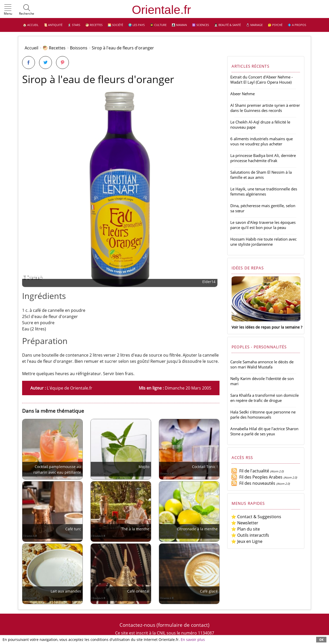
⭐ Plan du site (245, 529)
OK (321, 639)
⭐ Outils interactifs (250, 535)
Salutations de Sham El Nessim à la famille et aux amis (261, 175)
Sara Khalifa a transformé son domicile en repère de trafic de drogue (264, 398)
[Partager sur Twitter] (45, 63)
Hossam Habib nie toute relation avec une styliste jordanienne (263, 242)
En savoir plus (193, 639)
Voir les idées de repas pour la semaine (266, 327)
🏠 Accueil (31, 25)
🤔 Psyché (275, 25)
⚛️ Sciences (200, 25)
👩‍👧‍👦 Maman (179, 25)
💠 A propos (297, 25)
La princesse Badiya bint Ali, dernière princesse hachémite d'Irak (263, 158)
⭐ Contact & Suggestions (256, 517)
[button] (8, 10)
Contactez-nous (137, 625)
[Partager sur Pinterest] (62, 63)
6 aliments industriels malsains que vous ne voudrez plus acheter (262, 141)
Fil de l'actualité (250, 471)
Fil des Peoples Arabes (257, 477)
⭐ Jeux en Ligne (247, 541)
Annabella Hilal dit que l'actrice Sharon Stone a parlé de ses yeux (264, 431)
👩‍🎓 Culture (158, 25)
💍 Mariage (254, 25)
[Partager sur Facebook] (29, 63)
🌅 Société (115, 25)
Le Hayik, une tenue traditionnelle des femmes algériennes (264, 191)
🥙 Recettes (94, 25)
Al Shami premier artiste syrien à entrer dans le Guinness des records (265, 108)
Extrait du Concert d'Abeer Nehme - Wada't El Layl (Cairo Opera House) (262, 80)
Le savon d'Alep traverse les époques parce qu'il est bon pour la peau (263, 225)
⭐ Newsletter (245, 523)
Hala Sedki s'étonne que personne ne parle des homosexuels (263, 414)
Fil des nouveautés (253, 483)
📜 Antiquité (53, 25)
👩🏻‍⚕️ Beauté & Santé (227, 25)
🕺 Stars (74, 25)
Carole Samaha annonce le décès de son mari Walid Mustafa (262, 364)
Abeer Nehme (243, 94)
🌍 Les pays (136, 25)
